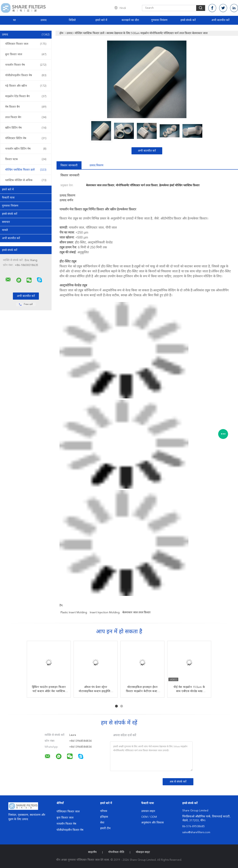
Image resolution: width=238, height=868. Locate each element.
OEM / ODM (149, 817)
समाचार (6, 222)
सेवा (102, 823)
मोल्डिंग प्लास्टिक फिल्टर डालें (26, 170)
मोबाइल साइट (143, 852)
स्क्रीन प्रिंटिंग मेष (26, 128)
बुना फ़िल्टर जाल (26, 54)
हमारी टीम (105, 828)
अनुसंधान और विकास (152, 823)
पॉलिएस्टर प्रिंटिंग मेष (26, 138)
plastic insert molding (74, 613)
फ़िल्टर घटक (26, 159)
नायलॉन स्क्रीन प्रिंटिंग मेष (26, 149)
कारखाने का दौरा (130, 20)
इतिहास (104, 817)
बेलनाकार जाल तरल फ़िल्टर (136, 613)
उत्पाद (43, 20)
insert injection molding (105, 613)
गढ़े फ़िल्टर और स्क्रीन (26, 86)
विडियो (72, 20)
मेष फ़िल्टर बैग (26, 107)
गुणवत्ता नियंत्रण (159, 20)
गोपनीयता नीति (116, 852)
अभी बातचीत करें (220, 20)
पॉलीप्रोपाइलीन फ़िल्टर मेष (26, 75)
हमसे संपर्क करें (188, 20)
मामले (5, 230)
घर (14, 20)
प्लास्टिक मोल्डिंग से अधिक (26, 180)
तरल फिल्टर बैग (26, 117)
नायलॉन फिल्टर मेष (26, 65)
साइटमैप (92, 852)
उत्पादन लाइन (148, 811)
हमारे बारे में (101, 20)
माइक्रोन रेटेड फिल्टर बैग (26, 96)
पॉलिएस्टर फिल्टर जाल (26, 44)
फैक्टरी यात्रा (8, 198)
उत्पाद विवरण (96, 165)
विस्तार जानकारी (69, 165)
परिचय (104, 811)
